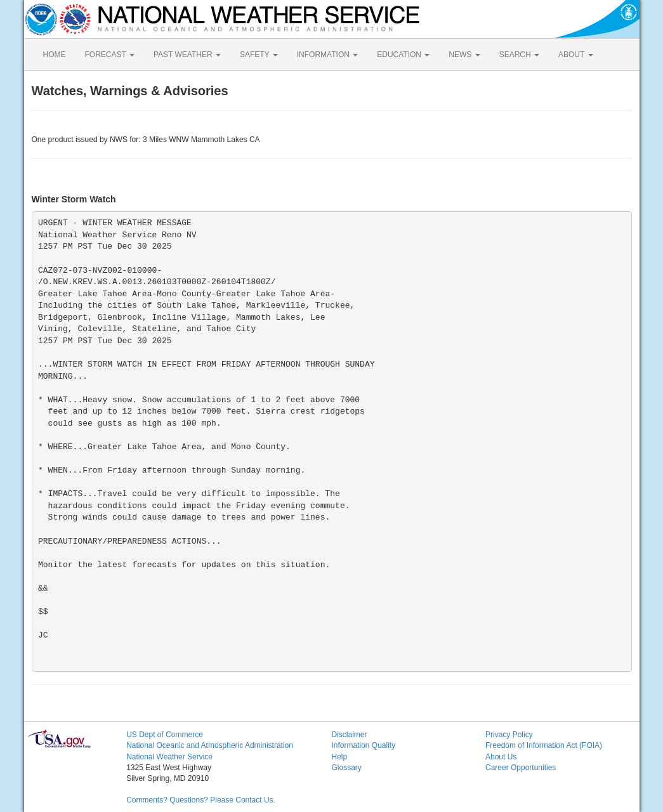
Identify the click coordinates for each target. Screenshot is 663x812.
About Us (501, 757)
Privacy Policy (509, 735)
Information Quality (363, 745)
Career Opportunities (521, 768)
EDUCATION (403, 55)
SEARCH (519, 55)
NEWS (464, 55)
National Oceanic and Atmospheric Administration (210, 745)
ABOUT (575, 55)
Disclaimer (349, 735)
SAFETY (259, 55)
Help (339, 757)
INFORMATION (327, 55)
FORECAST (110, 55)
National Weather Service (169, 757)
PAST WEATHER (187, 55)
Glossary (346, 768)
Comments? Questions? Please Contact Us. (201, 800)
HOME (55, 55)
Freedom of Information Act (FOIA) (544, 745)
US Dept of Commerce (165, 735)
